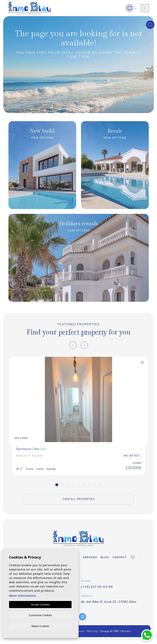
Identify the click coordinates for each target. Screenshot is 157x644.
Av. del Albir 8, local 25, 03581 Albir (109, 602)
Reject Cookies (40, 626)
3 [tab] (68, 485)
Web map (92, 631)
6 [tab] (84, 485)
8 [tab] (95, 485)
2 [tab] (62, 485)
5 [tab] (78, 485)
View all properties (78, 499)
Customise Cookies (40, 615)
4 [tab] (73, 485)
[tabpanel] (79, 416)
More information (23, 595)
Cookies (79, 631)
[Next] (84, 345)
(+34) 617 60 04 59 (97, 587)
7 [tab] (89, 485)
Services (90, 557)
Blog (105, 557)
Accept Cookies (40, 604)
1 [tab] (57, 485)
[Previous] (73, 345)
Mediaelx (125, 631)
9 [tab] (100, 485)
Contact (120, 557)
